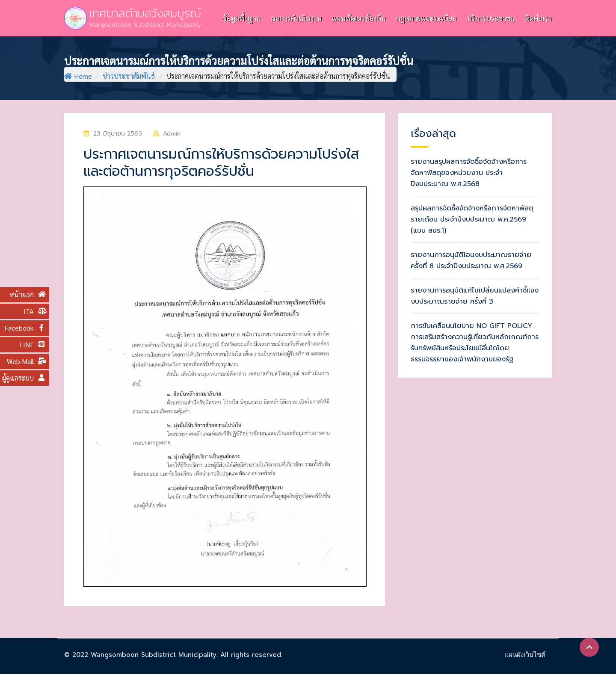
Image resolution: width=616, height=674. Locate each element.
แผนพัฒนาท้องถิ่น (359, 18)
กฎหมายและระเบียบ (426, 18)
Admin (172, 134)
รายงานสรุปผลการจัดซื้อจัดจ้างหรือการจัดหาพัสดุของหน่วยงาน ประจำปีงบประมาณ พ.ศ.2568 (469, 173)
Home (78, 76)
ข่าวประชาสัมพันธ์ (129, 76)
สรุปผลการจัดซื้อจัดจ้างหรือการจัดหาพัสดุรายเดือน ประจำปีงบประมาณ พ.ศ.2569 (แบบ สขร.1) (472, 219)
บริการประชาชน (491, 18)
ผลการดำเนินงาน (296, 18)
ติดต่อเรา (539, 18)
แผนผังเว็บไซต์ (525, 655)
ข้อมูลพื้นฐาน (242, 18)
